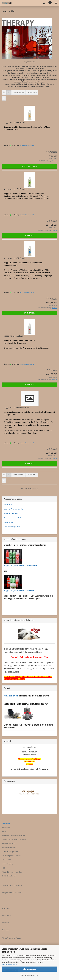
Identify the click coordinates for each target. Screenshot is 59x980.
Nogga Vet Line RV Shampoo (16, 189)
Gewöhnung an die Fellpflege (12, 856)
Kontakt (4, 831)
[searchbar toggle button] (44, 3)
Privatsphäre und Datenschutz (12, 872)
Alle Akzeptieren (29, 969)
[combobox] (18, 92)
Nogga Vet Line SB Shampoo (16, 258)
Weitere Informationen (30, 975)
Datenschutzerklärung (9, 964)
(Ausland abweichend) (27, 146)
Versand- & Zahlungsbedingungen (13, 835)
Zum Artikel (29, 235)
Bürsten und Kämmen (11, 513)
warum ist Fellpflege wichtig (13, 509)
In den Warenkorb (30, 166)
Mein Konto (6, 908)
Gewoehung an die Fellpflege (13, 518)
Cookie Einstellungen (9, 876)
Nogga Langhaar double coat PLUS (19, 590)
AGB (3, 868)
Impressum (6, 827)
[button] (4, 92)
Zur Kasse (5, 930)
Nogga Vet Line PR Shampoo (16, 122)
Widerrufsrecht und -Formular (12, 938)
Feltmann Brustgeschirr (12, 527)
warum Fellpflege (8, 864)
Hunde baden (8, 522)
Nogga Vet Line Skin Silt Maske (17, 408)
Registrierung (6, 915)
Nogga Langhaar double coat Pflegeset (21, 565)
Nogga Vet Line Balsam (14, 336)
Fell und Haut (8, 505)
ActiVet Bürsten (11, 696)
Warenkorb (6, 923)
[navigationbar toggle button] (56, 3)
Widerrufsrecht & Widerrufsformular (14, 839)
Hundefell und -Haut (9, 844)
